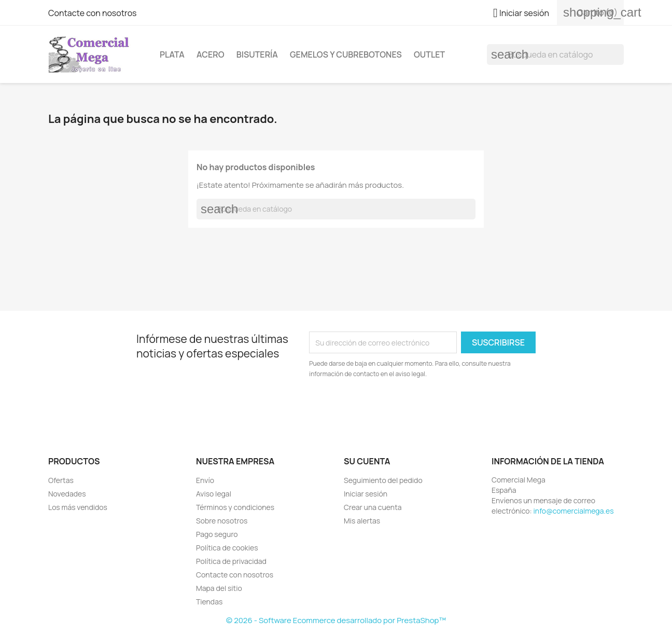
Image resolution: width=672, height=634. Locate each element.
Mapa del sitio (219, 588)
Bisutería (257, 54)
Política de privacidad (231, 561)
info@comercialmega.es (574, 511)
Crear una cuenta (373, 507)
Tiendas (209, 602)
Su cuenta (367, 461)
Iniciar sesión (366, 494)
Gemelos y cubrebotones (346, 54)
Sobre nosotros (222, 521)
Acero (210, 54)
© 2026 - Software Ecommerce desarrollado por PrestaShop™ (336, 620)
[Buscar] (555, 54)
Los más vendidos (78, 507)
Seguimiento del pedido (383, 480)
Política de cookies (227, 548)
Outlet (429, 54)
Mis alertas (362, 521)
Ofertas (61, 480)
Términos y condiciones (235, 507)
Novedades (67, 494)
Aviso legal (214, 494)
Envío (205, 480)
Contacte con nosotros (93, 13)
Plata (172, 54)
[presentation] (396, 408)
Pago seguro (217, 534)
